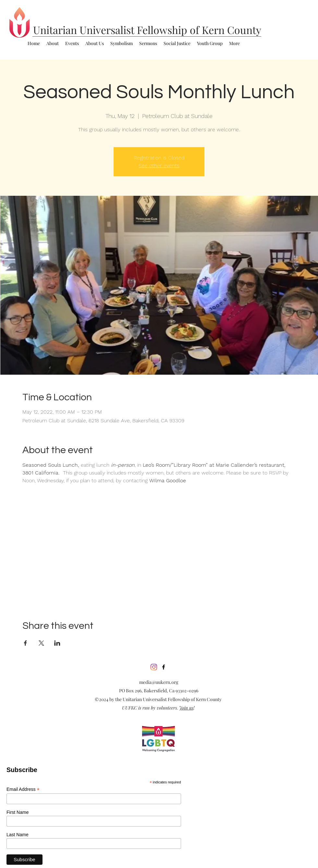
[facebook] (164, 667)
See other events (159, 165)
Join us (186, 708)
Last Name (18, 835)
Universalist (108, 30)
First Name (18, 812)
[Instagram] (154, 667)
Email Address (23, 789)
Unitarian (56, 30)
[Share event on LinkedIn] (57, 643)
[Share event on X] (41, 643)
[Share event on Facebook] (25, 643)
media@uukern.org (159, 682)
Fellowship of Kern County (199, 30)
